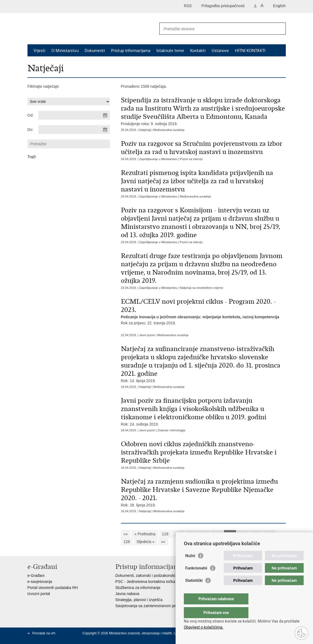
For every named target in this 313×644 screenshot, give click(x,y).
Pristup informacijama (131, 51)
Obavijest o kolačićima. (204, 627)
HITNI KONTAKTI (250, 51)
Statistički (194, 591)
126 (256, 534)
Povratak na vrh (44, 633)
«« (126, 534)
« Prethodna (145, 534)
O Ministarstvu (65, 51)
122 (204, 534)
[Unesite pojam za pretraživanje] (217, 29)
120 (178, 534)
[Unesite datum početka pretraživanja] (74, 115)
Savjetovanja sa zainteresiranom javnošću (151, 606)
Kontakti (198, 51)
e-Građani (36, 576)
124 (230, 534)
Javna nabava (127, 594)
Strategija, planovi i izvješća (139, 600)
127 (269, 534)
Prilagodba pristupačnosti (223, 6)
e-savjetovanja (40, 582)
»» (163, 542)
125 (243, 534)
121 (191, 534)
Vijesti (39, 51)
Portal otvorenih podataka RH (53, 588)
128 (127, 542)
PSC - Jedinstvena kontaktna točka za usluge (154, 582)
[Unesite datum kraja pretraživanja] (74, 130)
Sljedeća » (146, 542)
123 (217, 534)
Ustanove (220, 51)
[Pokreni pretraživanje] (279, 29)
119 (165, 534)
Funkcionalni (196, 579)
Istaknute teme (170, 51)
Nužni (190, 567)
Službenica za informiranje (138, 588)
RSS (188, 6)
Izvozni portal (39, 594)
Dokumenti (95, 51)
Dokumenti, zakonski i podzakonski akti (149, 576)
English (279, 6)
